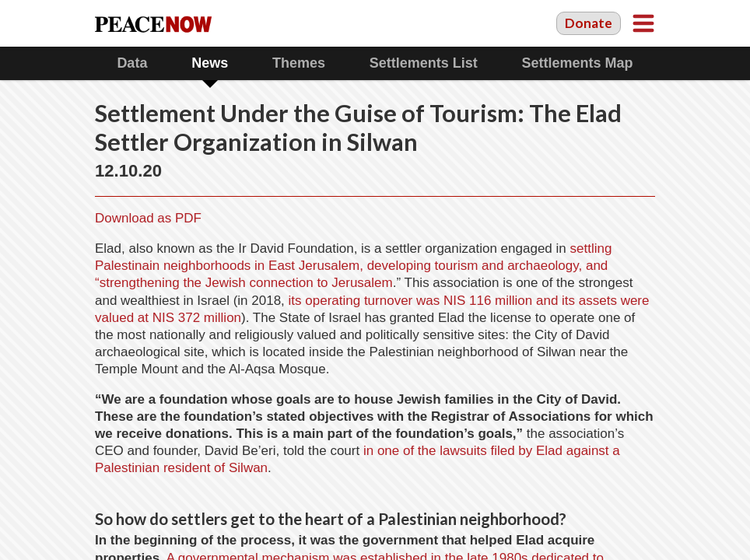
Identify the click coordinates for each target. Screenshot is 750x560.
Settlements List (424, 63)
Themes (299, 63)
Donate (589, 23)
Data (132, 63)
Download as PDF (148, 218)
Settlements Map (578, 63)
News (210, 63)
